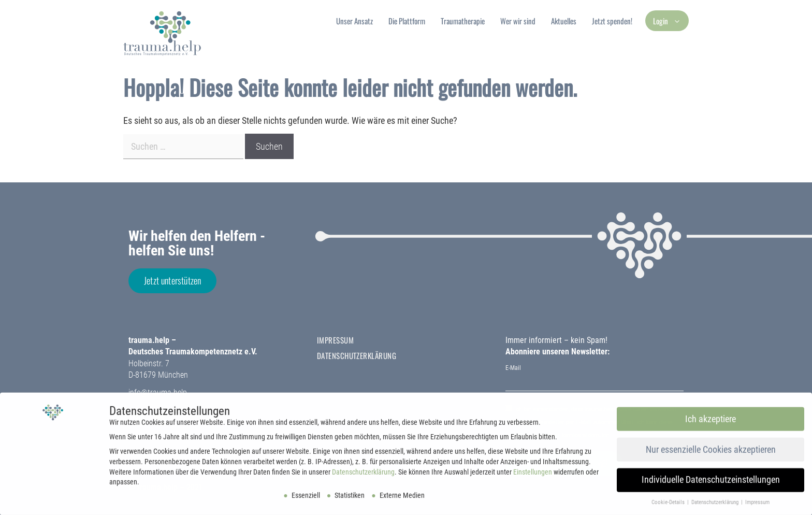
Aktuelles (564, 21)
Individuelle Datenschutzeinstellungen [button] (711, 483)
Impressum (335, 340)
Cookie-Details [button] (669, 505)
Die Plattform (407, 21)
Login (671, 21)
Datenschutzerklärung (357, 355)
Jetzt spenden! (612, 21)
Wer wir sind (518, 21)
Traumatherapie (463, 21)
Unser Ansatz (354, 21)
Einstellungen (533, 475)
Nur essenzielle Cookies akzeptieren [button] (711, 452)
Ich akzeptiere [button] (711, 422)
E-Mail (513, 368)
